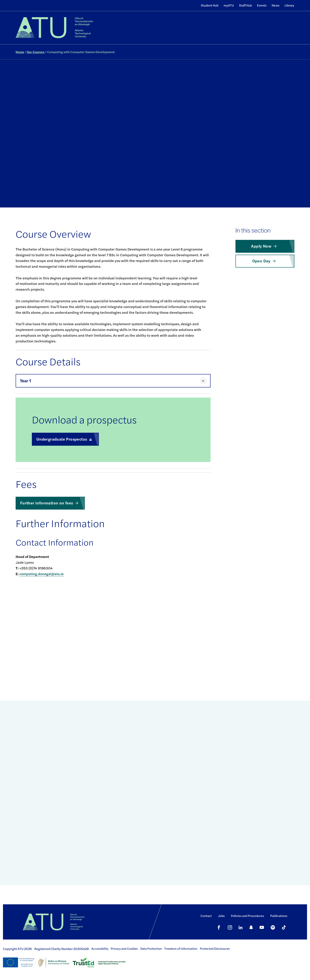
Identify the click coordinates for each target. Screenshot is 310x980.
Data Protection (151, 949)
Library (289, 5)
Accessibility (100, 949)
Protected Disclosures (215, 949)
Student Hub (210, 5)
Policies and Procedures (247, 916)
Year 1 (25, 381)
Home (20, 52)
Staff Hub (245, 5)
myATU (229, 5)
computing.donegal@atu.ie (42, 574)
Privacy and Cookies (124, 949)
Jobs (221, 916)
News (276, 5)
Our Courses (36, 52)
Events (262, 5)
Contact (206, 916)
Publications (279, 916)
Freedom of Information (181, 949)
